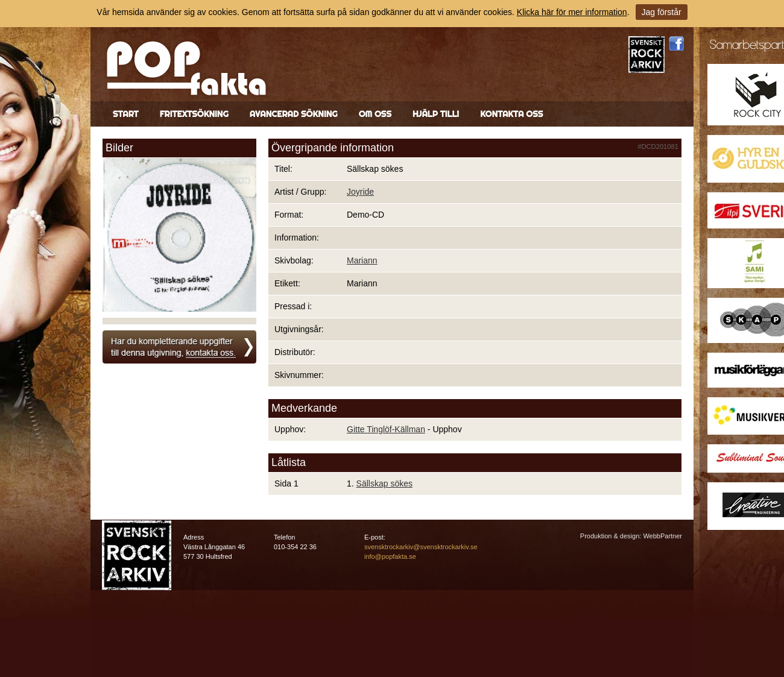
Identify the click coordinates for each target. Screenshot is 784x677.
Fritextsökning (194, 114)
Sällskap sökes (384, 483)
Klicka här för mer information (572, 12)
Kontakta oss (511, 114)
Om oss (375, 114)
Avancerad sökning (294, 114)
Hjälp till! (436, 114)
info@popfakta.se (390, 556)
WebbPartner (662, 536)
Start (126, 114)
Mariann (362, 260)
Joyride (360, 192)
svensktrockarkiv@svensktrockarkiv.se (421, 547)
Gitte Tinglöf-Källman (386, 429)
